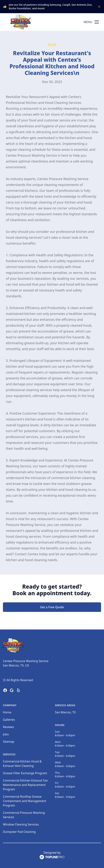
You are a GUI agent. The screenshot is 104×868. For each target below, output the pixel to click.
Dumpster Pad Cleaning (19, 832)
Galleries (9, 720)
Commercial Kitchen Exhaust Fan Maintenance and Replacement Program (25, 785)
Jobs (6, 734)
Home (7, 712)
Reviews (8, 727)
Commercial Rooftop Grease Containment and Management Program (25, 801)
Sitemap (9, 742)
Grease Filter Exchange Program (25, 773)
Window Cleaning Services (21, 824)
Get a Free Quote (52, 607)
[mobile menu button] (97, 22)
